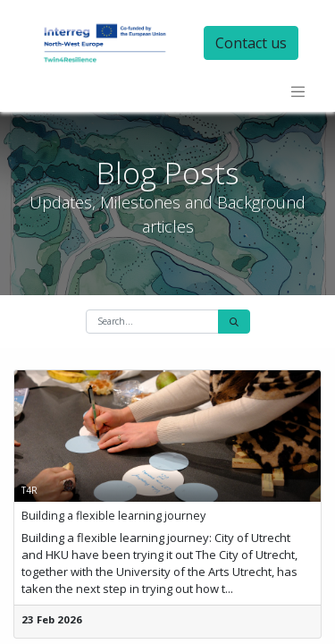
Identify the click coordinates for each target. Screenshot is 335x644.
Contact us (251, 43)
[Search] (234, 322)
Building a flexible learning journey (113, 516)
